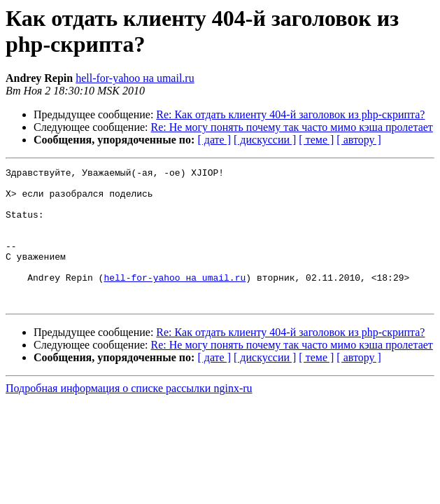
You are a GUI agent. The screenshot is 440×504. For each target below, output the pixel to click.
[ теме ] (316, 140)
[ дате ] (214, 140)
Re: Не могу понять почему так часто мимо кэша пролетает (292, 127)
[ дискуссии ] (265, 140)
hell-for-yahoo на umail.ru (135, 78)
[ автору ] (359, 140)
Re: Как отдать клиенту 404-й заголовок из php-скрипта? (290, 114)
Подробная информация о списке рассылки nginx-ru (129, 415)
